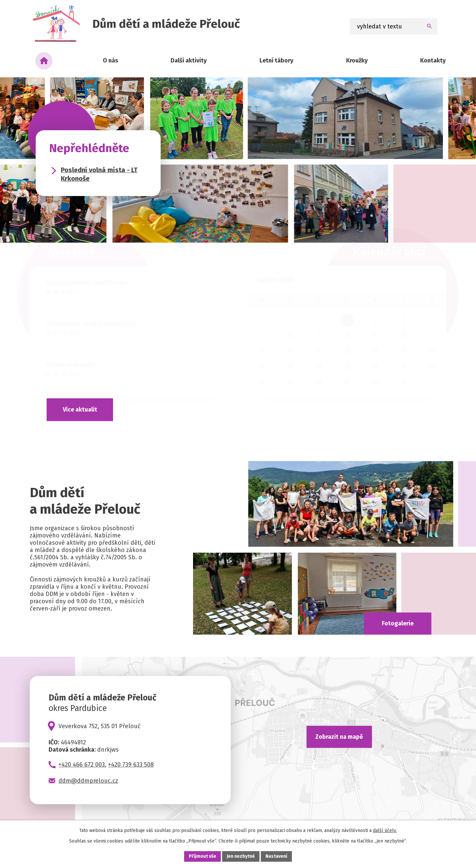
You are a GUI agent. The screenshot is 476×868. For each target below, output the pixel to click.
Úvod (44, 60)
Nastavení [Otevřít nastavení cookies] (276, 856)
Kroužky (357, 60)
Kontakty (433, 60)
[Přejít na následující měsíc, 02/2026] (432, 280)
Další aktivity (189, 60)
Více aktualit (80, 410)
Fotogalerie (398, 623)
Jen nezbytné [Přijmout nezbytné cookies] (241, 856)
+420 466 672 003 (82, 765)
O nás (110, 60)
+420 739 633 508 (131, 765)
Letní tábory (276, 60)
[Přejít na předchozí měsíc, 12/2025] (408, 280)
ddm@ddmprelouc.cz (88, 781)
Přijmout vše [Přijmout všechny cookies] (202, 856)
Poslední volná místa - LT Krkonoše (99, 174)
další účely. (385, 830)
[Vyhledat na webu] (394, 26)
